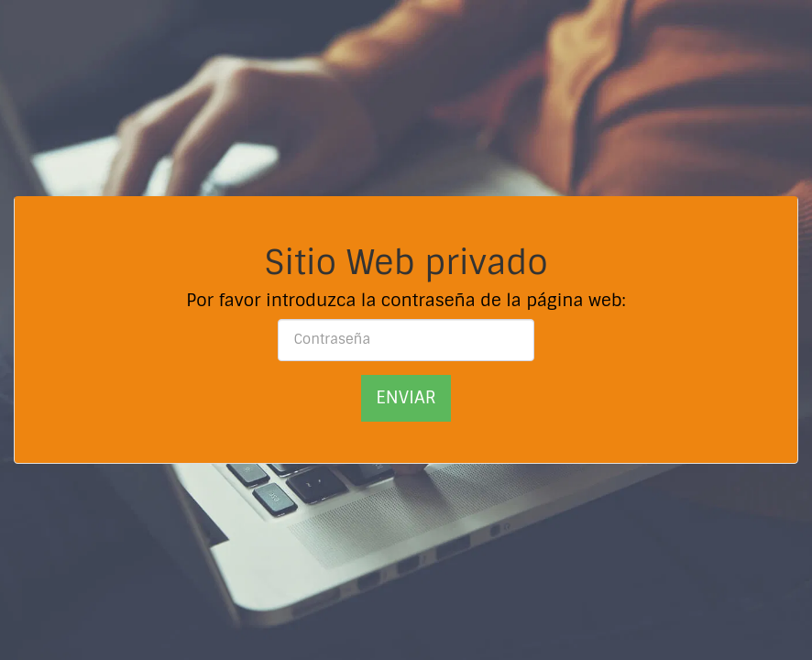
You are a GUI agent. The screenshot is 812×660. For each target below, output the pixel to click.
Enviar (406, 397)
